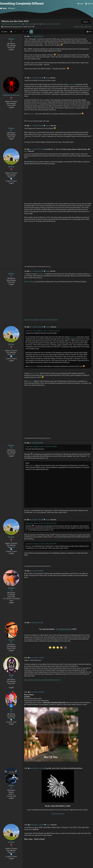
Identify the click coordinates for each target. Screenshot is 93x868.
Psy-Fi (11, 640)
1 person (48, 126)
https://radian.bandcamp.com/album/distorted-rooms (42, 680)
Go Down (4, 32)
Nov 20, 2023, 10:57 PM (36, 520)
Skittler (11, 786)
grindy (11, 675)
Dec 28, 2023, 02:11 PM (36, 623)
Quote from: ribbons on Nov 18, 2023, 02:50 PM (41, 523)
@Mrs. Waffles (29, 282)
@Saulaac (31, 114)
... (19, 32)
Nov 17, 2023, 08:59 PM (36, 36)
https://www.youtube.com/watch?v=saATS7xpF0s (41, 320)
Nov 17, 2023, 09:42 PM (36, 149)
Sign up (89, 4)
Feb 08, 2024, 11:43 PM (37, 825)
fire (11, 709)
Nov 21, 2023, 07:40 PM (36, 571)
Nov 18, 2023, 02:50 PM (36, 443)
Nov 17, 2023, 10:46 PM (36, 327)
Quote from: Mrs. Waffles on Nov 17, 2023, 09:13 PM (43, 331)
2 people (48, 78)
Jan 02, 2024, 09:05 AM (37, 692)
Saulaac (11, 167)
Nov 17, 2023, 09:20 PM (36, 126)
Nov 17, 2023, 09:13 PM (36, 78)
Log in (81, 4)
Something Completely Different (22, 4)
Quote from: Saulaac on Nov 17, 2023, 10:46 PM (41, 447)
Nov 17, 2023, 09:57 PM (36, 271)
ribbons (11, 39)
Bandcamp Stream (58, 814)
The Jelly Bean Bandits (64, 629)
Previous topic (79, 27)
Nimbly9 (11, 588)
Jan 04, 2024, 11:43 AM (37, 768)
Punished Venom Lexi (11, 95)
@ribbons (71, 84)
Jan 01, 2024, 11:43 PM (37, 658)
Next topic (88, 27)
